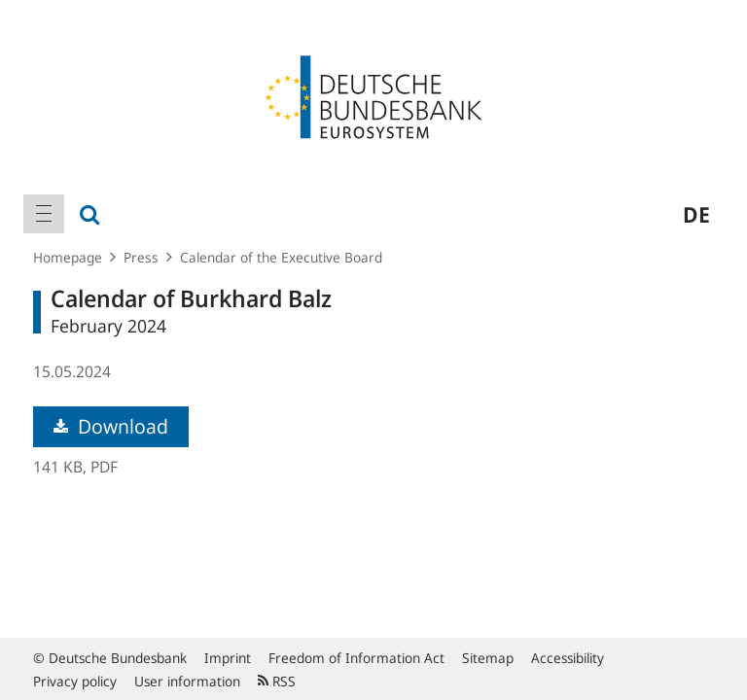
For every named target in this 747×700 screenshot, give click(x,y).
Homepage (68, 257)
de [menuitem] (696, 214)
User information (187, 681)
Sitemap (488, 658)
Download (111, 426)
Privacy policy (75, 681)
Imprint (228, 658)
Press (141, 257)
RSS (277, 681)
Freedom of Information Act (356, 658)
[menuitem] (44, 214)
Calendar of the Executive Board (281, 257)
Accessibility (568, 658)
